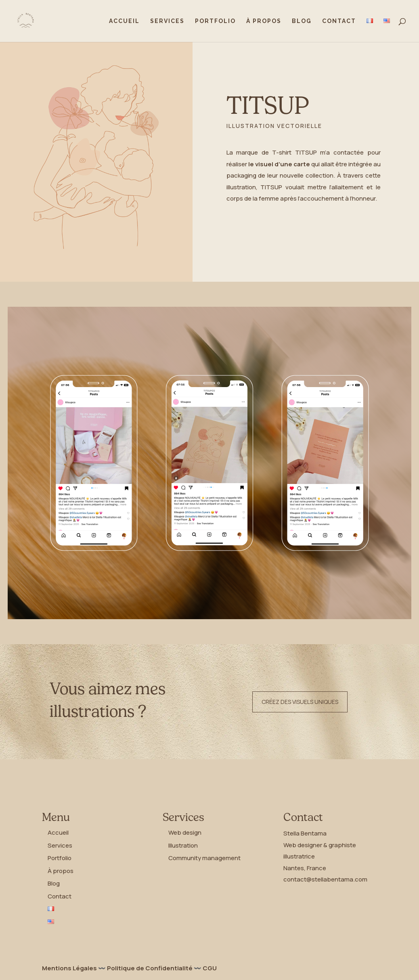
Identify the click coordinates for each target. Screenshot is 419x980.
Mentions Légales (69, 968)
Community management (204, 858)
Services (167, 21)
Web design (185, 832)
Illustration (183, 845)
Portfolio (215, 21)
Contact (339, 21)
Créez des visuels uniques (300, 702)
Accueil (124, 21)
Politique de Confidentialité (150, 968)
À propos (264, 21)
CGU (210, 968)
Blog (302, 21)
